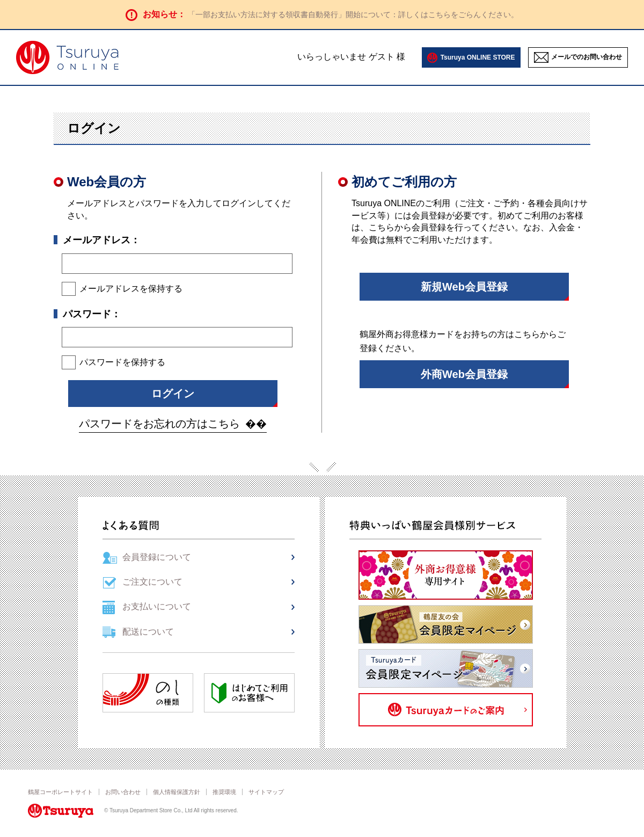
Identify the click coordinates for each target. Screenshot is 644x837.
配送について (148, 632)
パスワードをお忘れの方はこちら (159, 424)
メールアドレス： (101, 240)
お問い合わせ (123, 792)
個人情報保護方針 (177, 792)
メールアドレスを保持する (131, 289)
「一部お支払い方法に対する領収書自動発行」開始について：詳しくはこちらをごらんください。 (353, 14)
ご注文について (152, 582)
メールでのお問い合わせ (587, 57)
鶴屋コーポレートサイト (60, 792)
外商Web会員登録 (464, 374)
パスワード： (92, 314)
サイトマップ (266, 792)
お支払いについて (157, 606)
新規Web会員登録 (464, 287)
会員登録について (157, 557)
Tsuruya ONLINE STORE (478, 57)
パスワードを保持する (122, 362)
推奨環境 (224, 792)
